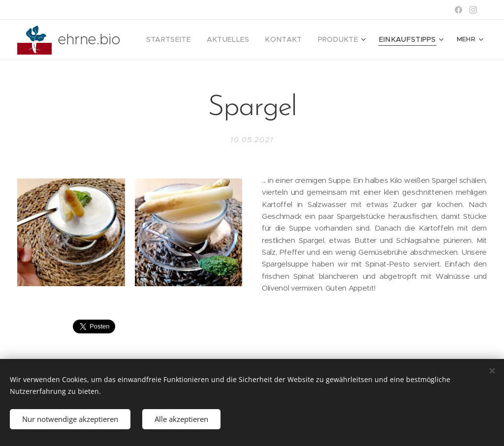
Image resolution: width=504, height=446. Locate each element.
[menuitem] (191, 40)
